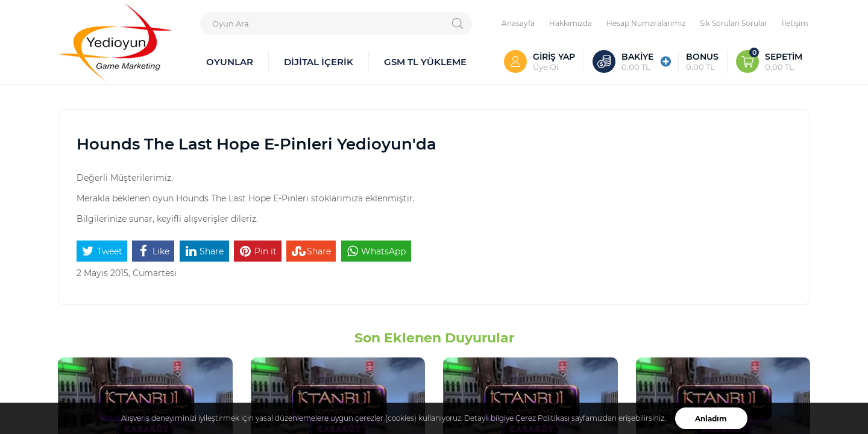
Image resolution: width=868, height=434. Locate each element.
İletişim (795, 23)
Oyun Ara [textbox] (231, 23)
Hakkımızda (571, 23)
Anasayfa (518, 23)
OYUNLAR (230, 61)
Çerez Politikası (542, 418)
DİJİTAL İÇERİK (319, 61)
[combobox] (336, 24)
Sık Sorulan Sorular (734, 23)
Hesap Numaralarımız (646, 23)
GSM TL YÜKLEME (425, 61)
